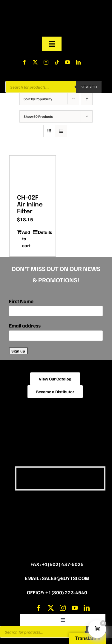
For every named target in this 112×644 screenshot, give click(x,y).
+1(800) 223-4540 (66, 592)
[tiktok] (57, 62)
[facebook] (24, 62)
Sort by (38, 99)
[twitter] (35, 62)
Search (89, 87)
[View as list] (61, 131)
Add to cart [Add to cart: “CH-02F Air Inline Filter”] (26, 239)
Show (38, 116)
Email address (25, 326)
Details (43, 232)
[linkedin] (78, 62)
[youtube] (67, 62)
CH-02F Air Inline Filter (30, 205)
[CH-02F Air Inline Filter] (33, 173)
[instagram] (46, 62)
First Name (21, 301)
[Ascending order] (87, 99)
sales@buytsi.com (66, 578)
